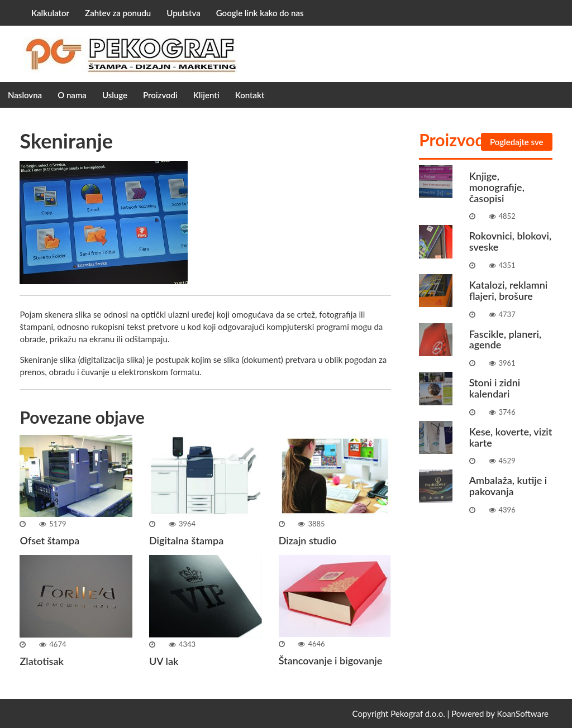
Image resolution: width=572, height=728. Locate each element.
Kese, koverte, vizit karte (511, 437)
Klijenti (206, 95)
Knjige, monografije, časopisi (497, 187)
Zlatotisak (41, 661)
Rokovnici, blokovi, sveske (510, 241)
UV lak (164, 661)
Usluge (115, 95)
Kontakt (250, 95)
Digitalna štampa (186, 540)
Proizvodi (160, 95)
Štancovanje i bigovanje (331, 660)
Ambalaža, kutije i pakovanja (508, 486)
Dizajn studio (308, 540)
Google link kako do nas (260, 13)
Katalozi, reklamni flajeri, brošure (509, 290)
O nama (72, 95)
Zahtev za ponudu (118, 13)
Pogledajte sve (517, 142)
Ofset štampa (49, 540)
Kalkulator (50, 13)
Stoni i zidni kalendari (495, 388)
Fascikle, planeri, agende (505, 339)
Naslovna (25, 95)
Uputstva (183, 13)
